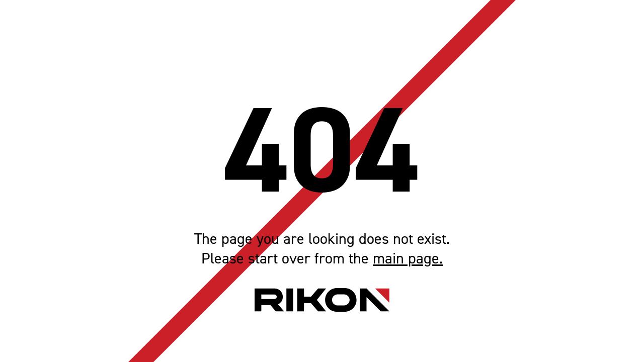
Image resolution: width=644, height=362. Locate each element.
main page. (408, 259)
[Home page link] (322, 300)
